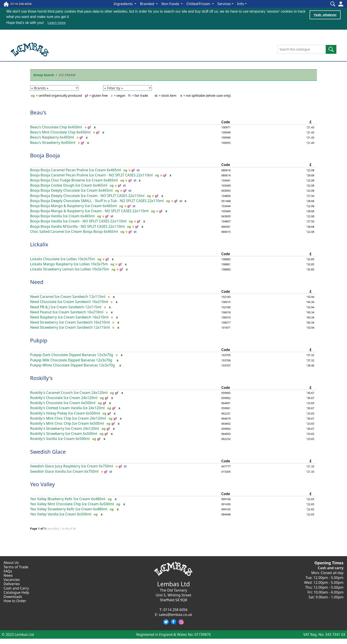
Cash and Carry (16, 588)
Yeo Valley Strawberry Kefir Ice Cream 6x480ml (69, 509)
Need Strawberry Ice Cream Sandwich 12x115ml (70, 327)
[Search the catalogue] (302, 49)
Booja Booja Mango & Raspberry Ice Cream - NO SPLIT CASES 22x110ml (89, 211)
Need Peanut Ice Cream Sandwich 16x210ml (67, 312)
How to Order (15, 601)
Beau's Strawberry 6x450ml (53, 143)
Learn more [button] (57, 23)
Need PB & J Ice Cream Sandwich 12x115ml (66, 307)
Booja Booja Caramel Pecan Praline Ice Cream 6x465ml (75, 170)
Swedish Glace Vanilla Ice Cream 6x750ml (64, 471)
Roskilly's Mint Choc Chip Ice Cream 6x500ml (67, 423)
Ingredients (124, 4)
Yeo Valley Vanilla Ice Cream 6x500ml (61, 514)
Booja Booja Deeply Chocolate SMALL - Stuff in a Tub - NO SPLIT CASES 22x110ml (97, 201)
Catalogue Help (16, 592)
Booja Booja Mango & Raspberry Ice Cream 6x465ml (73, 206)
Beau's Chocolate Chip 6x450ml (56, 127)
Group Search (44, 75)
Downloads (13, 597)
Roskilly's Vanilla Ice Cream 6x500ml (60, 439)
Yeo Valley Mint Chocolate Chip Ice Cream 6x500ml (72, 504)
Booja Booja (45, 155)
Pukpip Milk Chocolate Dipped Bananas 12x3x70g (71, 360)
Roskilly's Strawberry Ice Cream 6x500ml (64, 434)
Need (37, 282)
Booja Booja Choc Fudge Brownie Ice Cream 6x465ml (74, 180)
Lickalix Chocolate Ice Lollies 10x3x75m (63, 259)
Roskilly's (41, 378)
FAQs (8, 571)
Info (240, 4)
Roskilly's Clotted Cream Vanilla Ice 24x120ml (67, 408)
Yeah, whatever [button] (325, 15)
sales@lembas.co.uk (175, 615)
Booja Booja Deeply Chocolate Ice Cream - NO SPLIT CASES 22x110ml (87, 196)
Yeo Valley (42, 484)
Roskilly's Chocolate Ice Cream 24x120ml (64, 398)
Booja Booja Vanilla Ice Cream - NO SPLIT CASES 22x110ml (78, 221)
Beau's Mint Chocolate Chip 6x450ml (60, 132)
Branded (147, 4)
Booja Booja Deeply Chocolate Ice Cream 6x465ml (71, 190)
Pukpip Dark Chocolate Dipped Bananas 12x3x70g (72, 355)
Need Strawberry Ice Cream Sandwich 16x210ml (70, 322)
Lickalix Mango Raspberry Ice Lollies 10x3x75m (69, 264)
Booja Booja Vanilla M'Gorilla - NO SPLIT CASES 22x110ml (77, 227)
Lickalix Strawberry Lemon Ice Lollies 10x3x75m (70, 269)
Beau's (38, 112)
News (8, 575)
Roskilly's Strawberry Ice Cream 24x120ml (65, 429)
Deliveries (12, 584)
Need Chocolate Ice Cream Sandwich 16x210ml (69, 302)
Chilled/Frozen (199, 4)
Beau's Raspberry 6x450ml (52, 137)
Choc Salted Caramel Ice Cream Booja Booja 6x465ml (74, 232)
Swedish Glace (48, 452)
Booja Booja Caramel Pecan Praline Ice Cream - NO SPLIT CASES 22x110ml (91, 175)
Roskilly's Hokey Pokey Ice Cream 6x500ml (65, 413)
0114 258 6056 (175, 610)
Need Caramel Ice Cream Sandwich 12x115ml (68, 297)
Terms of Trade (16, 567)
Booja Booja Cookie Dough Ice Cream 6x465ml (69, 185)
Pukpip (39, 340)
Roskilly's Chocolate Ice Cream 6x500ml (63, 403)
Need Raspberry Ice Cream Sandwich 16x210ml (69, 317)
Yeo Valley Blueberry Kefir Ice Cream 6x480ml (68, 499)
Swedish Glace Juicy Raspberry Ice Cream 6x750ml (72, 466)
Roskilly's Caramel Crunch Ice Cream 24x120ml (69, 393)
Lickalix (39, 244)
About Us (11, 563)
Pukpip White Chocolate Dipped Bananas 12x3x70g (72, 365)
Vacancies (12, 580)
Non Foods (171, 4)
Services (224, 4)
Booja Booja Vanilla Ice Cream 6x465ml (62, 216)
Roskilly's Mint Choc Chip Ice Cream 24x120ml (68, 418)
